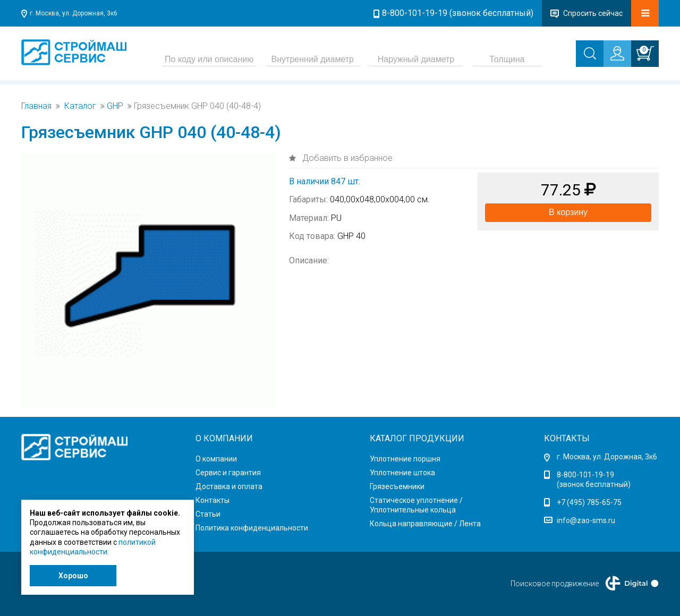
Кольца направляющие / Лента (425, 524)
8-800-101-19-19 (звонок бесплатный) (458, 13)
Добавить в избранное (346, 158)
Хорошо (73, 576)
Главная (36, 106)
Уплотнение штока (402, 473)
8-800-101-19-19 (585, 475)
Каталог (80, 106)
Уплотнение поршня (405, 459)
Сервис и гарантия (228, 473)
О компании (216, 459)
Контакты (212, 500)
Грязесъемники (397, 486)
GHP (115, 106)
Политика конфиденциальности (252, 528)
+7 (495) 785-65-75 (589, 502)
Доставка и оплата (229, 486)
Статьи (208, 514)
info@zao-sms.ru (586, 520)
